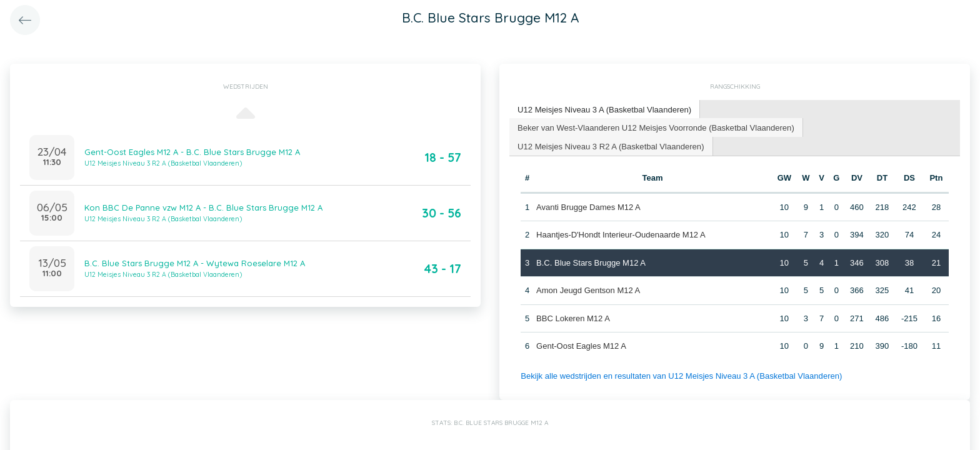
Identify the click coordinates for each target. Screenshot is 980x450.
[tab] (604, 110)
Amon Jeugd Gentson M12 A (588, 290)
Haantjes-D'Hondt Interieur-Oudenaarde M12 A (621, 235)
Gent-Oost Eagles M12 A (581, 346)
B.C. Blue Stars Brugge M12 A (591, 262)
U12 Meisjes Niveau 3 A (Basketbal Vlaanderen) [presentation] (604, 109)
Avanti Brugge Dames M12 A (588, 207)
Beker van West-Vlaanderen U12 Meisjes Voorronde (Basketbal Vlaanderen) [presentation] (655, 127)
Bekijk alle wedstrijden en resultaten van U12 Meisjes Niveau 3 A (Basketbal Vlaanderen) (681, 375)
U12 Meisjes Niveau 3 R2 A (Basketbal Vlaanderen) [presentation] (610, 145)
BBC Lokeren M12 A (573, 318)
